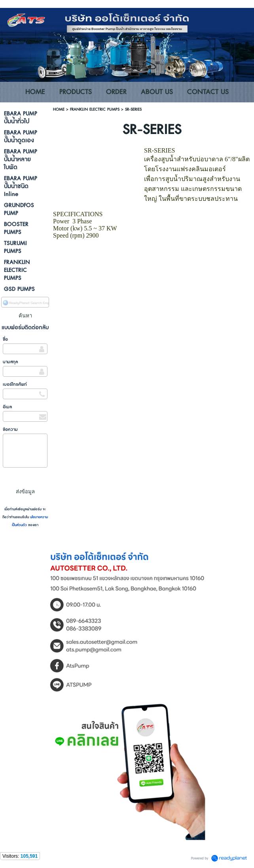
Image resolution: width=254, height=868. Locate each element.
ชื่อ (5, 339)
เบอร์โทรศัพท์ (15, 384)
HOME (59, 109)
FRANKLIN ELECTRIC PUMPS (95, 109)
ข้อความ (10, 429)
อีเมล (7, 407)
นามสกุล (10, 362)
